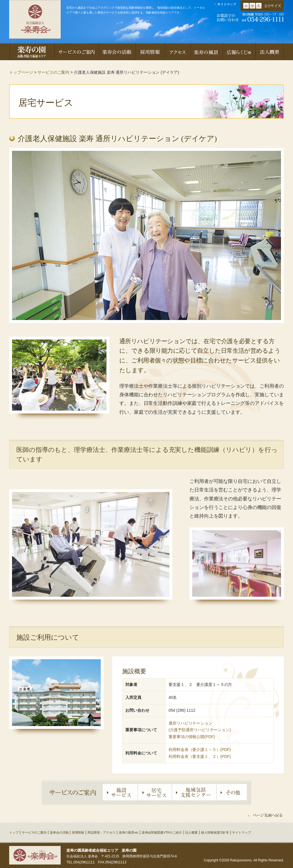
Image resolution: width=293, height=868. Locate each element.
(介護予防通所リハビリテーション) (200, 730)
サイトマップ (241, 832)
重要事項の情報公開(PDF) (192, 737)
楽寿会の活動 (59, 832)
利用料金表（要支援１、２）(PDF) (200, 756)
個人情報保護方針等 (215, 832)
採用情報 (78, 832)
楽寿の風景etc (129, 832)
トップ (14, 832)
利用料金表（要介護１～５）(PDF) (200, 750)
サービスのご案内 (53, 72)
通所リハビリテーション (190, 723)
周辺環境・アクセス (101, 832)
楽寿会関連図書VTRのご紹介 (162, 832)
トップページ (21, 72)
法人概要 (191, 832)
